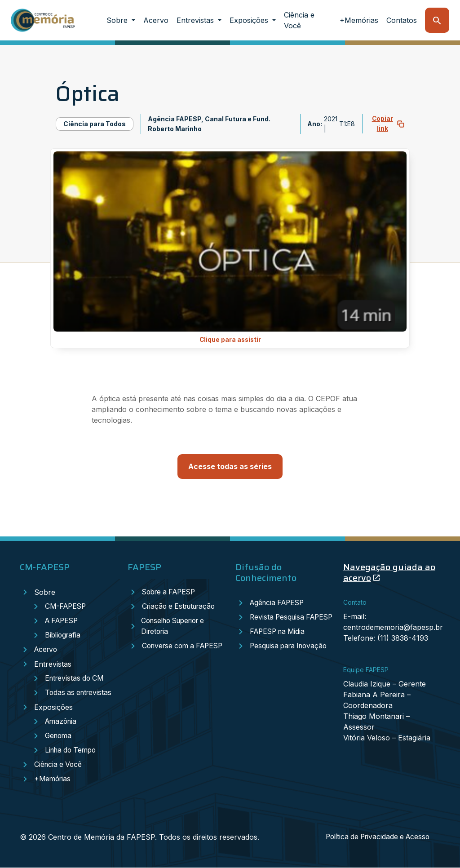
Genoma (59, 736)
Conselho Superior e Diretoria (176, 627)
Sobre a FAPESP (171, 593)
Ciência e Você (299, 20)
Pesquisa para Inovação (291, 657)
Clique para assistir (230, 340)
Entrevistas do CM (76, 679)
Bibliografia (64, 636)
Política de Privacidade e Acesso (374, 837)
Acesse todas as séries (230, 467)
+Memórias (359, 20)
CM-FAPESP (67, 607)
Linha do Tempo (73, 751)
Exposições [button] (250, 20)
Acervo (156, 20)
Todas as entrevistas (80, 693)
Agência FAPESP (279, 603)
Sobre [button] (118, 20)
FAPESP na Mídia (280, 643)
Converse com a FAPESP (170, 652)
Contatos (402, 20)
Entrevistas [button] (196, 20)
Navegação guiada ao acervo (389, 573)
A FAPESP (63, 621)
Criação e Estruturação (181, 607)
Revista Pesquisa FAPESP (278, 623)
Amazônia (62, 722)
